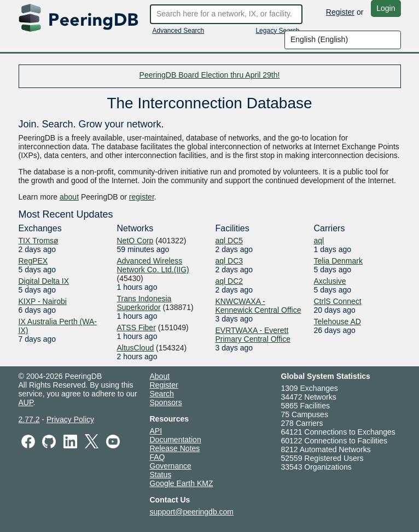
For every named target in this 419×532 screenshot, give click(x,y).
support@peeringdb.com (192, 512)
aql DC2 (229, 281)
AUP (26, 402)
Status (161, 475)
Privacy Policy (70, 419)
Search (162, 394)
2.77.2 (29, 419)
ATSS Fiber (136, 328)
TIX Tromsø (39, 241)
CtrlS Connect (338, 301)
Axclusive (330, 281)
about (69, 197)
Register (340, 12)
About (160, 376)
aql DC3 (229, 261)
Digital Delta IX (44, 281)
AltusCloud (136, 348)
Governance (171, 466)
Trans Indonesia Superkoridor (144, 303)
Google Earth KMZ (182, 483)
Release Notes (175, 448)
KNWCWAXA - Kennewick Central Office (258, 306)
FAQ (158, 457)
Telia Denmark (338, 261)
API (156, 431)
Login (386, 8)
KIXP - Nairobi (43, 301)
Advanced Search (179, 31)
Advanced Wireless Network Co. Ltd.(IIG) (153, 265)
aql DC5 (229, 241)
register (142, 197)
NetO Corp (135, 241)
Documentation (176, 440)
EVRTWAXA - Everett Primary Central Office (253, 335)
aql (319, 241)
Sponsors (166, 402)
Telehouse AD (337, 321)
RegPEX (33, 261)
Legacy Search (277, 31)
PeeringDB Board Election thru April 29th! (210, 75)
